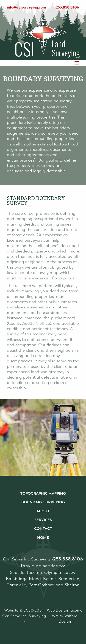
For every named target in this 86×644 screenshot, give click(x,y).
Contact (43, 529)
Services (43, 520)
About (43, 511)
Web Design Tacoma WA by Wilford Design (65, 616)
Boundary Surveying (43, 502)
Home (43, 538)
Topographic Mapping (43, 493)
